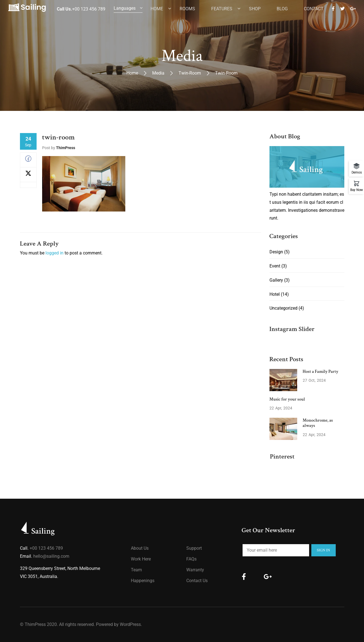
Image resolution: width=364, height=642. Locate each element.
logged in (54, 253)
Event (275, 266)
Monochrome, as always (318, 423)
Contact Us (197, 581)
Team (136, 570)
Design (276, 252)
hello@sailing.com (51, 556)
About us (140, 548)
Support (194, 548)
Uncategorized (283, 308)
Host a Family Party (321, 372)
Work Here (141, 559)
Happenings (143, 581)
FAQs (191, 559)
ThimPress (66, 148)
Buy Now (357, 190)
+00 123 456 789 (46, 548)
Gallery (276, 280)
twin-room (190, 73)
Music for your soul (287, 399)
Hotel (275, 294)
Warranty (195, 570)
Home (132, 73)
